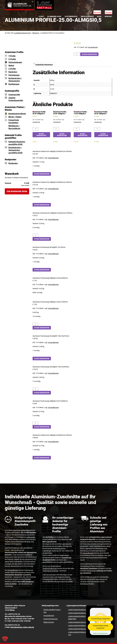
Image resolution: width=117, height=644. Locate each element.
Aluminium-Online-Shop (21, 530)
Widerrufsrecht (49, 622)
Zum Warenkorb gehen (17, 191)
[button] (5, 639)
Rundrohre (13, 72)
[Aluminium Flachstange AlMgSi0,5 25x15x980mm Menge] (35, 423)
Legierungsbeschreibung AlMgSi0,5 (81, 622)
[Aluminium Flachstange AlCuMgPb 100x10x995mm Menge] (35, 389)
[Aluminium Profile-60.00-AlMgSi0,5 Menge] (97, 129)
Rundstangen (14, 84)
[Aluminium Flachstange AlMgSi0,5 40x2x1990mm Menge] (35, 324)
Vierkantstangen (15, 62)
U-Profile (12, 59)
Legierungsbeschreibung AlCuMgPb (81, 610)
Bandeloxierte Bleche (17, 114)
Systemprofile (14, 95)
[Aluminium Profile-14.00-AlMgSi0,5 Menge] (77, 129)
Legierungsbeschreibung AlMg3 (79, 613)
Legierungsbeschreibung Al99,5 (79, 629)
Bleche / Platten (15, 117)
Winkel (11, 66)
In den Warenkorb (89, 54)
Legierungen (31, 537)
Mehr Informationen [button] (100, 633)
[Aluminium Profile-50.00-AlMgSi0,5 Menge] (35, 129)
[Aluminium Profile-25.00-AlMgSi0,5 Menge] (77, 54)
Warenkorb (109, 13)
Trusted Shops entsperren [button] (100, 619)
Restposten (13, 163)
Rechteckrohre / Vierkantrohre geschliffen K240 (15, 150)
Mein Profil (97, 13)
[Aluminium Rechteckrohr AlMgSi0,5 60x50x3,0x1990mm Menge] (35, 235)
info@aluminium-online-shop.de (22, 627)
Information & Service (51, 571)
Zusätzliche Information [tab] (44, 65)
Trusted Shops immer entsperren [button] (100, 627)
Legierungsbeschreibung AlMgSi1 (80, 626)
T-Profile (12, 56)
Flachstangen (14, 75)
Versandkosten (93, 47)
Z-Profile (12, 69)
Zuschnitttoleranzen (50, 568)
